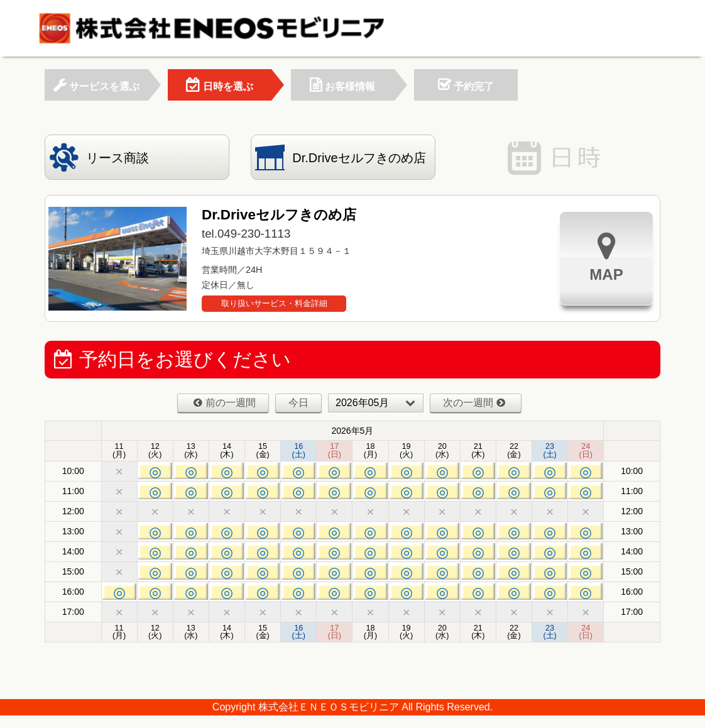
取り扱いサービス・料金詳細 (274, 303)
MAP (606, 257)
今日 (298, 403)
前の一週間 (225, 403)
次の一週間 (474, 403)
